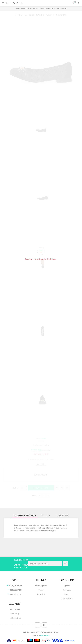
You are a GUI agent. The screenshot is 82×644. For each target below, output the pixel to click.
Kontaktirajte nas (41, 586)
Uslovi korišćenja (67, 598)
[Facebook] (38, 625)
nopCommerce (45, 635)
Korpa (75, 2)
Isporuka (67, 586)
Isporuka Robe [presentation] (63, 516)
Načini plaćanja (15, 609)
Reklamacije (67, 590)
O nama (41, 590)
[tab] (24, 516)
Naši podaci (41, 594)
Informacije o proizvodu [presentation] (24, 516)
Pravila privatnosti (15, 618)
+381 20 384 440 (16, 594)
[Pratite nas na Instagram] (44, 625)
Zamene (67, 594)
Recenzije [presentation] (46, 516)
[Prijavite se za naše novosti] (45, 563)
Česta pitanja (15, 614)
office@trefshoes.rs (16, 586)
